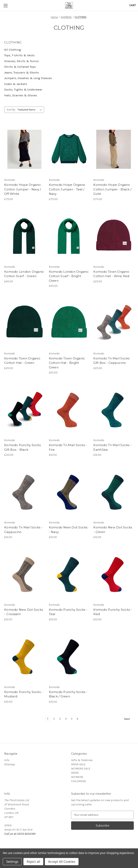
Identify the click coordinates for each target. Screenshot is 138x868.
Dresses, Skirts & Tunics (22, 61)
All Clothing (13, 50)
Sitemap (10, 764)
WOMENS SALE (81, 769)
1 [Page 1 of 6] (48, 719)
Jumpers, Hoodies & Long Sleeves (28, 78)
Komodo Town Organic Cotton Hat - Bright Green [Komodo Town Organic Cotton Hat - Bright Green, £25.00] (67, 363)
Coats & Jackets (16, 84)
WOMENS (77, 777)
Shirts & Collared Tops (20, 67)
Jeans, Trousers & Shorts (22, 72)
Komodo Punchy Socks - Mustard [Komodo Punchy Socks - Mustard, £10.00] (23, 694)
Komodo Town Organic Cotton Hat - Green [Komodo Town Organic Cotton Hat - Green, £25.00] (22, 361)
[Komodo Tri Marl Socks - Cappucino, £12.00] (24, 492)
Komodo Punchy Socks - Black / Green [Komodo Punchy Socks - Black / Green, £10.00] (68, 694)
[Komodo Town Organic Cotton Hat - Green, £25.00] (24, 323)
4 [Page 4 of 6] (66, 719)
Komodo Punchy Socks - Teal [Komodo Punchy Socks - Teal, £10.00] (68, 612)
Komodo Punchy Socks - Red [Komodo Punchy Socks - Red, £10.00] (113, 612)
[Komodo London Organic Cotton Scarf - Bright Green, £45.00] (69, 236)
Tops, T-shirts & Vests (19, 55)
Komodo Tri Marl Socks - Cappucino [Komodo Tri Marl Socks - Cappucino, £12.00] (23, 530)
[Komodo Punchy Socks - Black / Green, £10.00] (69, 656)
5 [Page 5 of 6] (72, 719)
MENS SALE (78, 764)
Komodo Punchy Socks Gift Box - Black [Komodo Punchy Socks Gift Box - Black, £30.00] (22, 447)
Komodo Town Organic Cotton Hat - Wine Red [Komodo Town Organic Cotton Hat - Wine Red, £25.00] (111, 274)
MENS (75, 773)
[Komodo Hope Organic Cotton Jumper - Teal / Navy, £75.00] (69, 149)
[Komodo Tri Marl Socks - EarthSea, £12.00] (114, 409)
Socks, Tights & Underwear (23, 90)
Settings (12, 862)
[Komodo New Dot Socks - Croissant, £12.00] (24, 574)
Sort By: (11, 110)
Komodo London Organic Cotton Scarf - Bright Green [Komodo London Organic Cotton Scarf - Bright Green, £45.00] (69, 276)
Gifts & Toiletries (82, 760)
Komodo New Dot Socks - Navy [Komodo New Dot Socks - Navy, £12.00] (68, 530)
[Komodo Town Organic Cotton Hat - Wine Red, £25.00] (114, 236)
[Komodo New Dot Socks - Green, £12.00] (114, 492)
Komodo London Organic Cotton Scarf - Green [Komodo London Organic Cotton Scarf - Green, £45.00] (24, 274)
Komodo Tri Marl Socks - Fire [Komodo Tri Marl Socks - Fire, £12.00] (68, 447)
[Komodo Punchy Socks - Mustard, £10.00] (24, 656)
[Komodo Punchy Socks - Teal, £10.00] (69, 574)
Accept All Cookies (62, 862)
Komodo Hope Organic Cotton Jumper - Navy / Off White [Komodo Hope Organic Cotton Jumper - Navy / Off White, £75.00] (23, 189)
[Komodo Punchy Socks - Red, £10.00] (114, 574)
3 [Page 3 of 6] (60, 719)
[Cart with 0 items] (132, 5)
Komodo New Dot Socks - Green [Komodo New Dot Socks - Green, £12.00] (113, 530)
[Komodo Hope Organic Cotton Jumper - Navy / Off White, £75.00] (24, 149)
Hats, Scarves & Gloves (21, 95)
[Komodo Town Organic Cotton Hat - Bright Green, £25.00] (69, 323)
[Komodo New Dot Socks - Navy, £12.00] (69, 492)
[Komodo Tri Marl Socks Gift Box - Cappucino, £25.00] (114, 323)
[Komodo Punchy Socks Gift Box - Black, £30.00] (24, 409)
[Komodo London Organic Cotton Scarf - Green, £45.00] (24, 236)
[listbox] (31, 110)
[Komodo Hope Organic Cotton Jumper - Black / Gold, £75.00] (114, 149)
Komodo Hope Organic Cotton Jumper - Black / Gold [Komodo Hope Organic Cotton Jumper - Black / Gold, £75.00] (112, 189)
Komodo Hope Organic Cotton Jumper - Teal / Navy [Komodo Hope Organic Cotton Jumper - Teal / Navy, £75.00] (67, 189)
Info (7, 760)
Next (129, 719)
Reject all (33, 862)
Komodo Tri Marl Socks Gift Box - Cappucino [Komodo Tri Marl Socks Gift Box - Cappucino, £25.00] (111, 361)
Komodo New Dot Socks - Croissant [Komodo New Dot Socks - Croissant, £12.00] (24, 612)
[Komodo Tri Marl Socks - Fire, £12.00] (69, 409)
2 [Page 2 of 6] (54, 719)
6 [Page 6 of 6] (78, 719)
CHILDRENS (79, 781)
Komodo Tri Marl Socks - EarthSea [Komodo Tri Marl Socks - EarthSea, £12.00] (112, 447)
